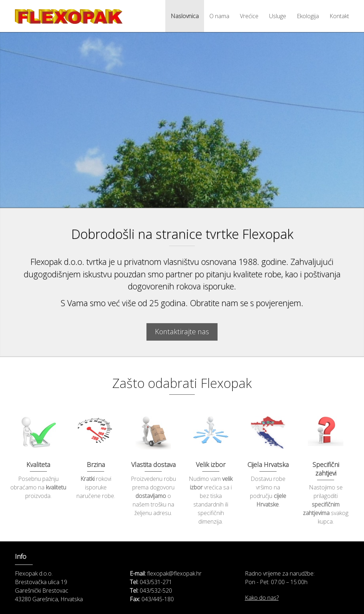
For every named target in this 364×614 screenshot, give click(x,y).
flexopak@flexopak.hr (174, 573)
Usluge (278, 16)
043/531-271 (156, 582)
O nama (219, 16)
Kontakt (339, 16)
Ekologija (308, 16)
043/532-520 (156, 591)
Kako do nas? (262, 598)
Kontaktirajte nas (182, 335)
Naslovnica (185, 16)
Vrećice (249, 16)
